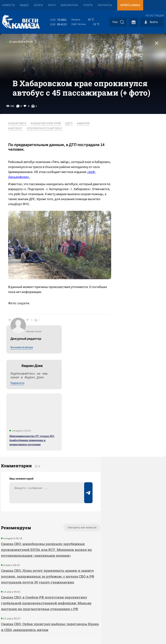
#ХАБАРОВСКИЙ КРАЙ (48, 138)
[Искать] (122, 22)
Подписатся (115, 178)
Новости (8, 5)
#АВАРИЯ (17, 143)
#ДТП (71, 138)
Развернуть (83, 616)
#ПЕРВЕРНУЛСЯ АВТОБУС (64, 143)
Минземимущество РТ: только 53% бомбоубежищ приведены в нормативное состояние (130, 235)
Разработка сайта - (150, 632)
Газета (88, 5)
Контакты (105, 5)
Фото (52, 5)
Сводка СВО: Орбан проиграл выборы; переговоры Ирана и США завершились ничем (34, 545)
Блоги (38, 5)
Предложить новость (125, 427)
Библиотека (69, 5)
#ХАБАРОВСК (20, 138)
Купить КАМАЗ (130, 5)
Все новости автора (120, 142)
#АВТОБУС (35, 143)
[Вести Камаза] (21, 22)
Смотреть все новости (53, 414)
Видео (24, 5)
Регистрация (155, 16)
